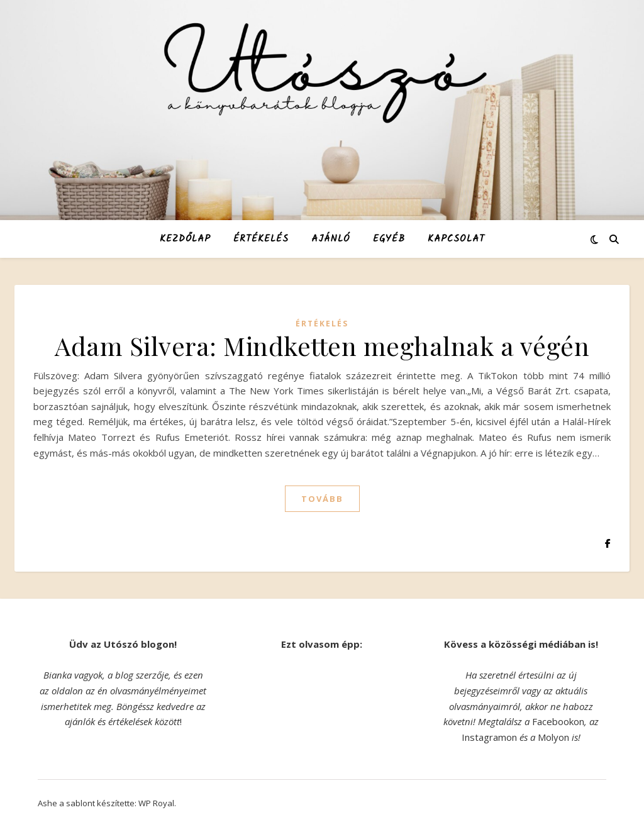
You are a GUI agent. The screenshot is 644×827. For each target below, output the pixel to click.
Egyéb (389, 239)
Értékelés (261, 239)
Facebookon (558, 721)
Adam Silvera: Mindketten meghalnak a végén (322, 346)
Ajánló (331, 239)
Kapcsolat (456, 239)
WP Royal (156, 803)
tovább (322, 499)
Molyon (553, 737)
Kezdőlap (185, 239)
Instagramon (489, 737)
